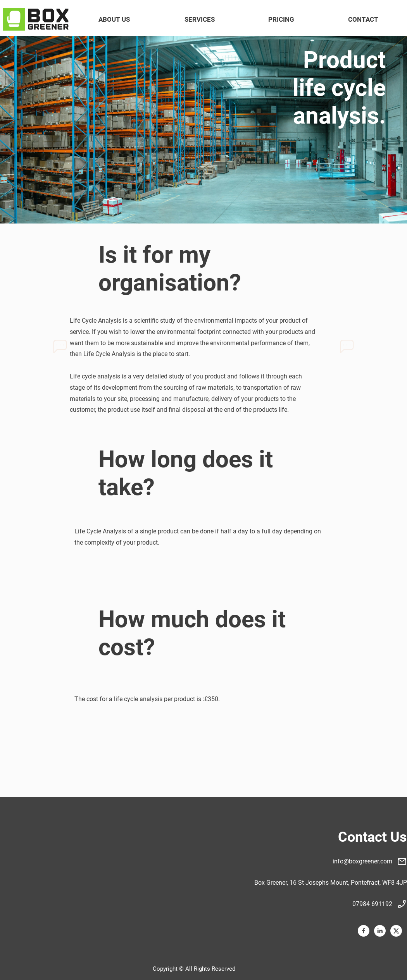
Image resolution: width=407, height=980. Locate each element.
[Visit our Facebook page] (364, 931)
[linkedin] (380, 931)
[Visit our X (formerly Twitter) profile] (396, 931)
